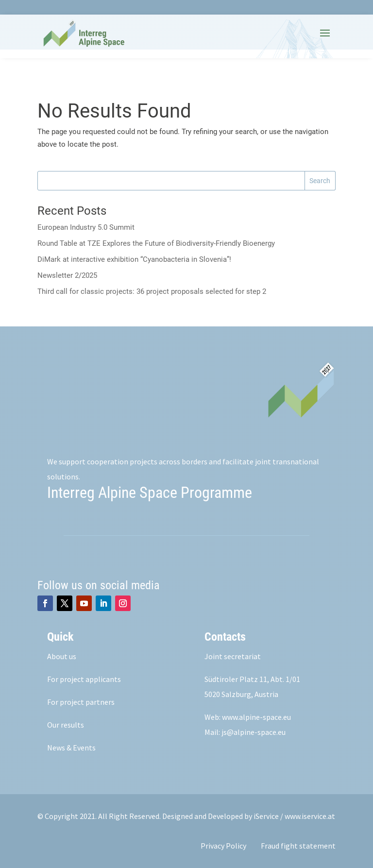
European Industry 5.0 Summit (86, 227)
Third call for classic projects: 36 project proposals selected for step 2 (152, 291)
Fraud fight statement (298, 846)
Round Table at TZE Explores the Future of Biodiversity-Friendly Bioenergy (156, 243)
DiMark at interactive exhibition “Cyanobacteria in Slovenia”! (134, 259)
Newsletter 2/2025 (67, 275)
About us (62, 656)
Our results (66, 725)
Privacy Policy (223, 846)
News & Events (71, 748)
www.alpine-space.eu (256, 717)
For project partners (81, 702)
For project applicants (84, 679)
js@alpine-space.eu (254, 732)
